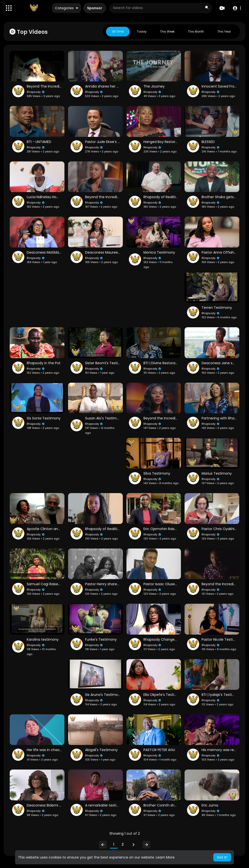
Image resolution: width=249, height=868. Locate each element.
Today (142, 31)
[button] (9, 8)
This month (196, 31)
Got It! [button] (222, 857)
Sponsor (95, 8)
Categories (67, 8)
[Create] (222, 8)
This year (224, 31)
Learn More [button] (165, 857)
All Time (118, 31)
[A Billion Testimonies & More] (34, 8)
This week (167, 31)
